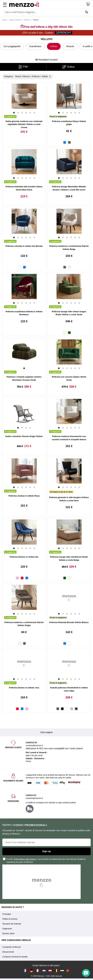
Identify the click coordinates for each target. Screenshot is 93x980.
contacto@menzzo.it (34, 798)
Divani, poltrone (15, 20)
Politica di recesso (10, 919)
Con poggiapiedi (12, 46)
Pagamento (7, 929)
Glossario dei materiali (12, 924)
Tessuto (70, 46)
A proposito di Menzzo (12, 947)
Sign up (47, 851)
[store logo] (48, 4)
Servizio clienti (8, 934)
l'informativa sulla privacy (25, 859)
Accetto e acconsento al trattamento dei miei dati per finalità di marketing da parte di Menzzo (44, 860)
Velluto (54, 46)
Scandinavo (35, 46)
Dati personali (8, 952)
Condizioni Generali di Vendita (15, 957)
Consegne (7, 914)
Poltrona (27, 20)
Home (5, 20)
